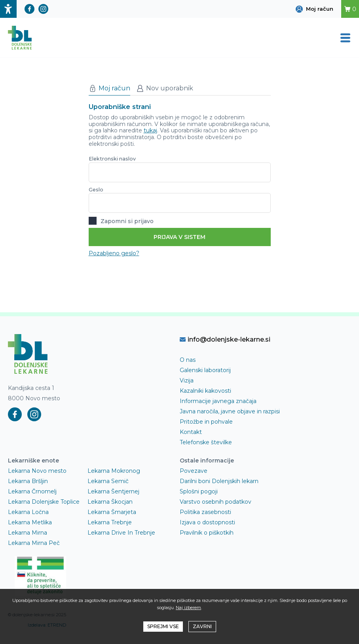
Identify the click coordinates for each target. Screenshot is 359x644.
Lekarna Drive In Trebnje (121, 533)
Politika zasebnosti (205, 512)
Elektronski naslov (112, 159)
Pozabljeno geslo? (114, 253)
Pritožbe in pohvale (206, 422)
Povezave (194, 471)
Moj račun (109, 88)
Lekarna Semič (108, 481)
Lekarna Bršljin (28, 481)
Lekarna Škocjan (110, 502)
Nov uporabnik (165, 88)
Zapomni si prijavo (121, 220)
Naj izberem (188, 608)
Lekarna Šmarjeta (112, 512)
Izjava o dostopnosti (207, 522)
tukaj (150, 130)
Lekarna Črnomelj (32, 491)
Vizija (187, 380)
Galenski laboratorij (205, 370)
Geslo (96, 190)
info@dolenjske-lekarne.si (225, 339)
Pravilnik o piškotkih (207, 533)
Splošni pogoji (199, 491)
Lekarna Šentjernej (113, 491)
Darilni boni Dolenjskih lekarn (219, 481)
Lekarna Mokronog (114, 471)
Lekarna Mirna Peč (34, 543)
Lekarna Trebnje (110, 522)
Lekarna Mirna (28, 533)
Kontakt (191, 432)
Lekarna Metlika (30, 522)
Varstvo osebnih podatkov (216, 502)
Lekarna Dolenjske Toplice (44, 502)
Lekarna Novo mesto (37, 471)
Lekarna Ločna (28, 512)
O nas (188, 360)
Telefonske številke (206, 442)
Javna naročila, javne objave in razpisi (230, 411)
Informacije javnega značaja (218, 401)
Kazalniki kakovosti (205, 391)
